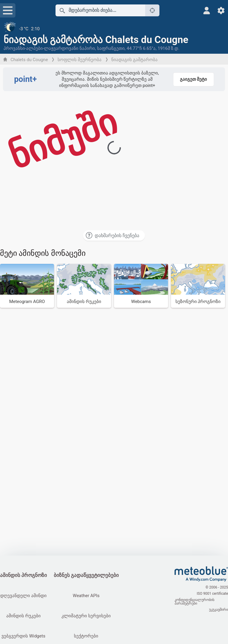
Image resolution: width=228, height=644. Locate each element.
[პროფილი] (207, 11)
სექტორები (86, 636)
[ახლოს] (152, 10)
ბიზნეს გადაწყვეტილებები (86, 575)
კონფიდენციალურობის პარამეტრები (194, 602)
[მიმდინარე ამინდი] (114, 29)
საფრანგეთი (111, 48)
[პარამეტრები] (221, 11)
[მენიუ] (8, 10)
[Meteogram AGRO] (27, 286)
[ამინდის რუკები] (84, 286)
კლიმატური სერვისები (86, 616)
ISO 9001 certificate (212, 594)
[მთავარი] (201, 574)
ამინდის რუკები (23, 616)
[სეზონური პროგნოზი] (198, 286)
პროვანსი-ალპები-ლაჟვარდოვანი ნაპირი (49, 48)
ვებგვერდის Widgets (23, 636)
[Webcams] (141, 286)
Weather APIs (86, 596)
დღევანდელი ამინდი (23, 596)
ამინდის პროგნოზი (23, 575)
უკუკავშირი (218, 610)
